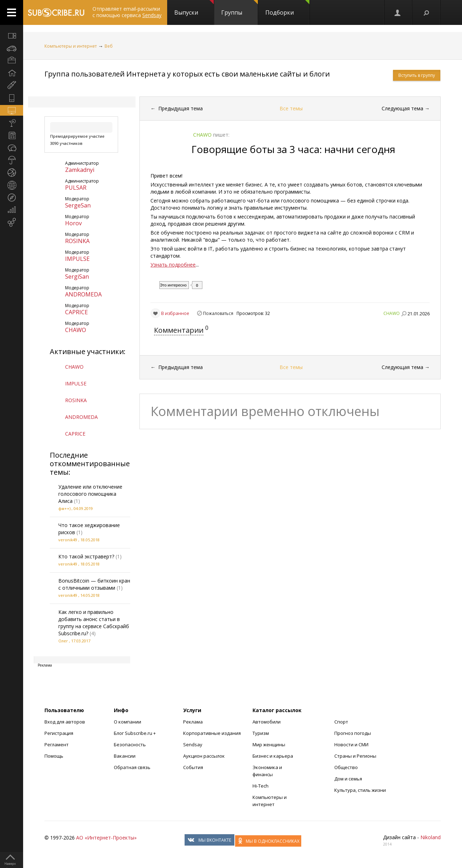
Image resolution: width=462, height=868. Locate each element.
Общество (346, 767)
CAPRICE (76, 312)
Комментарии (179, 330)
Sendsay (193, 745)
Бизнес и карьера (273, 756)
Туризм (261, 733)
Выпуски (194, 8)
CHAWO (76, 330)
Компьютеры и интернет (71, 46)
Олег (63, 641)
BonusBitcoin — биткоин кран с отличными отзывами (94, 584)
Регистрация (59, 733)
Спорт (341, 722)
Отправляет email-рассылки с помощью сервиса (127, 12)
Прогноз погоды (353, 733)
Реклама (193, 722)
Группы (240, 8)
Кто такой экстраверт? (86, 556)
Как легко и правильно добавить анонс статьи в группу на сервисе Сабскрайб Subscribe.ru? (94, 623)
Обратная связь (132, 767)
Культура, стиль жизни (360, 790)
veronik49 (68, 540)
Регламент (57, 745)
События (193, 767)
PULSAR (76, 188)
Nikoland (431, 837)
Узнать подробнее (173, 265)
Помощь (54, 756)
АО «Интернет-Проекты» (106, 838)
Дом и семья (348, 779)
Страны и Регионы (355, 756)
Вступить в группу (417, 75)
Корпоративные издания (212, 733)
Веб (109, 46)
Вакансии (125, 756)
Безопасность (130, 745)
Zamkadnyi (80, 170)
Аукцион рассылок (204, 756)
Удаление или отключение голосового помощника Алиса (90, 494)
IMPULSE (77, 259)
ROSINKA (77, 241)
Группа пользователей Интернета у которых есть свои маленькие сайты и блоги (187, 74)
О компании (128, 722)
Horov (73, 223)
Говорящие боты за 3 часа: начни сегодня (293, 149)
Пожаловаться (218, 313)
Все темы (291, 108)
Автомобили (267, 722)
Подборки (287, 8)
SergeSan (78, 205)
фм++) (64, 508)
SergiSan (77, 277)
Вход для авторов (65, 722)
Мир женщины (269, 745)
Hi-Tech (261, 786)
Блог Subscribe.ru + (135, 733)
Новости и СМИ (351, 745)
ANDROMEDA (83, 294)
